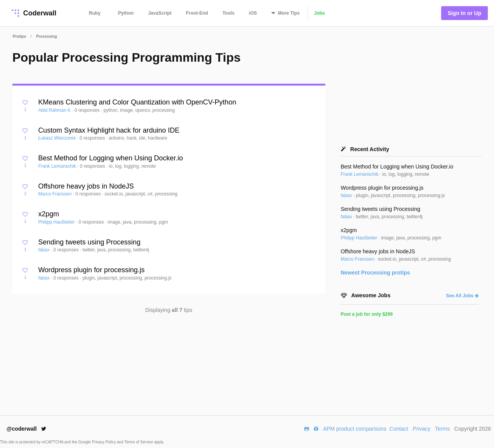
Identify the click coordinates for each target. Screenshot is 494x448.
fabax (45, 250)
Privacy (421, 429)
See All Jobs (462, 296)
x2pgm (49, 214)
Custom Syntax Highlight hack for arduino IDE (109, 130)
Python (126, 13)
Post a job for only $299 (367, 314)
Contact (399, 429)
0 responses (88, 110)
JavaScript (160, 13)
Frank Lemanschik (58, 166)
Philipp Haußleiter (57, 222)
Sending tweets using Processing (89, 242)
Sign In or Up (464, 13)
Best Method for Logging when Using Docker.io (111, 158)
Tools (228, 13)
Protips (19, 36)
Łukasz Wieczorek (58, 138)
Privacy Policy (104, 442)
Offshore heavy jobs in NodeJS (86, 186)
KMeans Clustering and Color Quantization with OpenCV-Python (137, 102)
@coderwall (26, 429)
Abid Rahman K (55, 110)
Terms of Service (139, 442)
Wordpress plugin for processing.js (91, 270)
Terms (442, 429)
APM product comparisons (355, 429)
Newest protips (376, 273)
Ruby (95, 13)
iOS (253, 13)
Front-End (197, 13)
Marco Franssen (56, 194)
